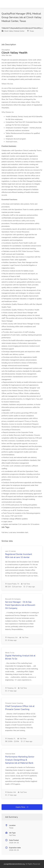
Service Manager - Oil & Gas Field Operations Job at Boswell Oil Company (20, 605)
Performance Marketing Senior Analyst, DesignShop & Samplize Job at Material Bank (20, 760)
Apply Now (22, 807)
